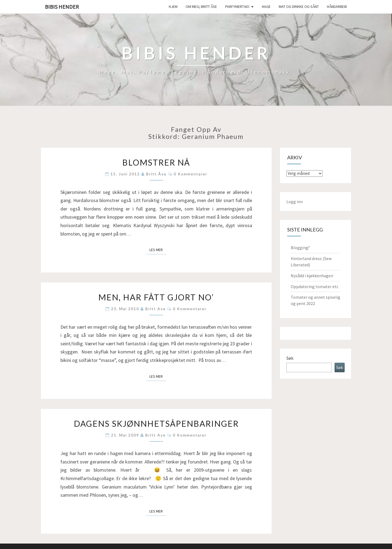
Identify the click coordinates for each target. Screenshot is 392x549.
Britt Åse (156, 174)
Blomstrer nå (156, 162)
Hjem (173, 7)
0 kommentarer (191, 174)
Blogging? (300, 248)
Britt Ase (156, 309)
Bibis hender (62, 7)
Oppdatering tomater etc (315, 286)
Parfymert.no (237, 7)
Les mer (158, 249)
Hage (266, 7)
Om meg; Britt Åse (201, 7)
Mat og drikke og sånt (299, 7)
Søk (290, 358)
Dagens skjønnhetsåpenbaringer (156, 423)
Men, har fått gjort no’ (156, 297)
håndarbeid (337, 7)
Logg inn (295, 202)
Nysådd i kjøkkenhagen (312, 276)
